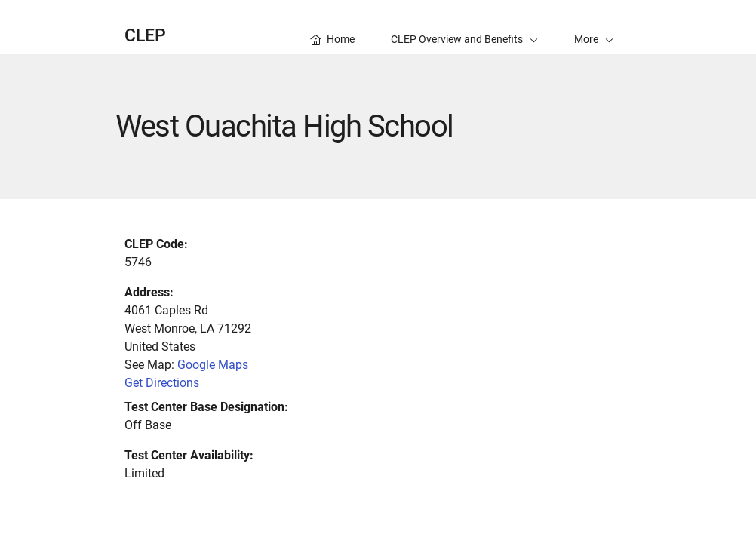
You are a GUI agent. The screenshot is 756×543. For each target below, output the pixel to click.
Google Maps (213, 365)
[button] (594, 27)
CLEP (145, 36)
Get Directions (162, 383)
